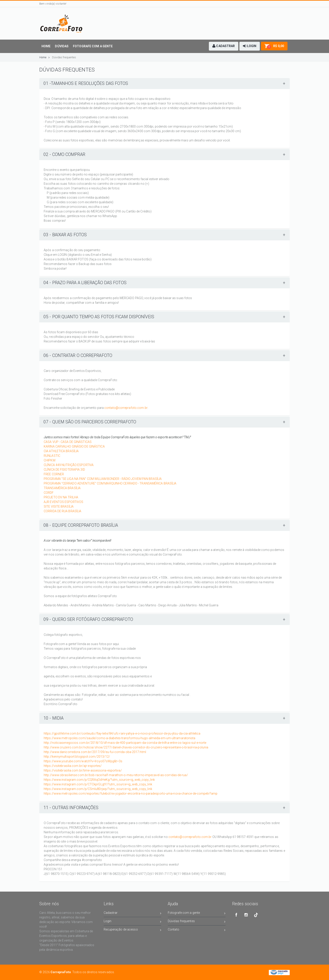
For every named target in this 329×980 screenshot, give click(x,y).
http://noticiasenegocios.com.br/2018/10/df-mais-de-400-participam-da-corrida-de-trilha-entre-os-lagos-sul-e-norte (125, 743)
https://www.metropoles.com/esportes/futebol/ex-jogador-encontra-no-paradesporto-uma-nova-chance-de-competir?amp (131, 794)
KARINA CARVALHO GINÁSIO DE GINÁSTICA (74, 446)
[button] (224, 46)
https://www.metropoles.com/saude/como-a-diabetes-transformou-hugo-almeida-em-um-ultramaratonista (120, 738)
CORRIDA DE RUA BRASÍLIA (62, 511)
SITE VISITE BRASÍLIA (59, 506)
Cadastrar (133, 913)
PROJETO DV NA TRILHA (61, 497)
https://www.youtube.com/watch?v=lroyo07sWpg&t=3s (83, 761)
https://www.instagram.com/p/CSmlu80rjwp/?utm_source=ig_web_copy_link (98, 789)
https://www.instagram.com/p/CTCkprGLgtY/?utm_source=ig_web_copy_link (98, 784)
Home (45, 57)
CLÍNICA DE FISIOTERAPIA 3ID (64, 470)
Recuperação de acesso (133, 930)
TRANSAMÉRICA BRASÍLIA (62, 488)
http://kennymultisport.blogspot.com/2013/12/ (77, 757)
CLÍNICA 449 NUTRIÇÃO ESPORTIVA (69, 465)
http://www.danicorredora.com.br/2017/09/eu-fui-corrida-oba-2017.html (95, 752)
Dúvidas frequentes (64, 57)
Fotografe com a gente (197, 913)
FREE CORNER (54, 474)
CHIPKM (50, 460)
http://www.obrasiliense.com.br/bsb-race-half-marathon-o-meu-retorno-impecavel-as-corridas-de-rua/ (116, 775)
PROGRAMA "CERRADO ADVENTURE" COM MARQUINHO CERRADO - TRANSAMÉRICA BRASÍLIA (110, 483)
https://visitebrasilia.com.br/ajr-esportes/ (73, 766)
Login (133, 922)
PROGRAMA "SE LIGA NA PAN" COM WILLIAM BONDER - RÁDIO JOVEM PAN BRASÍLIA (103, 479)
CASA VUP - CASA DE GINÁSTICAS (68, 442)
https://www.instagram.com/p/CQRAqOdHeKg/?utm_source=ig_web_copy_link (99, 780)
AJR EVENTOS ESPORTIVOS (63, 502)
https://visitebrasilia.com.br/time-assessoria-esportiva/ (83, 770)
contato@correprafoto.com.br (126, 408)
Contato (197, 930)
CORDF (49, 493)
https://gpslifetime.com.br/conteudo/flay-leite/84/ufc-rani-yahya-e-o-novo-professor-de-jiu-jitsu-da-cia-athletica (122, 733)
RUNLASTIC (52, 456)
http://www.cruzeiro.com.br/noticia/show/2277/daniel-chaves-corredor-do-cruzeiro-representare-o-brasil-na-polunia (126, 747)
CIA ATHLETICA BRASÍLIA (61, 451)
